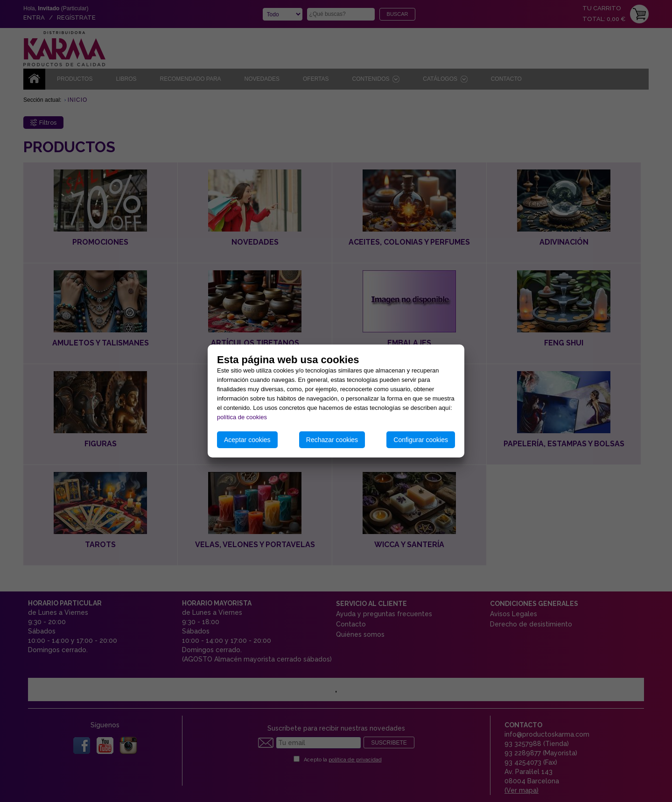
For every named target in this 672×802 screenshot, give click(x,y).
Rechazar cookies (332, 440)
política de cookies (242, 417)
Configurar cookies (421, 440)
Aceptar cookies (247, 440)
